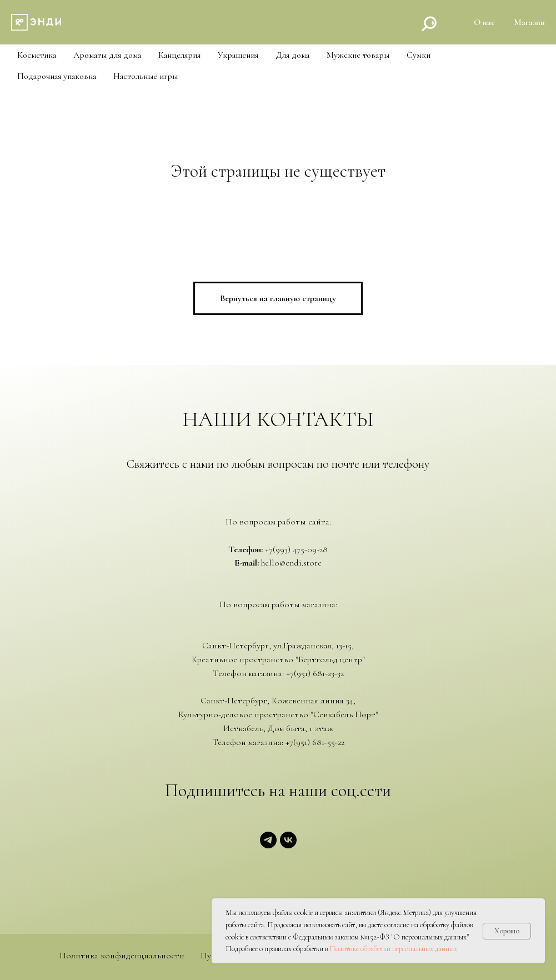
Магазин (529, 22)
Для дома (292, 55)
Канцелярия (179, 55)
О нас (484, 22)
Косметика (37, 55)
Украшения (238, 55)
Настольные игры (146, 76)
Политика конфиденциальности (122, 956)
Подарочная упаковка (57, 76)
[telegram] (268, 845)
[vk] (288, 845)
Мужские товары (358, 55)
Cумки (419, 55)
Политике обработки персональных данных (393, 949)
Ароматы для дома (107, 55)
